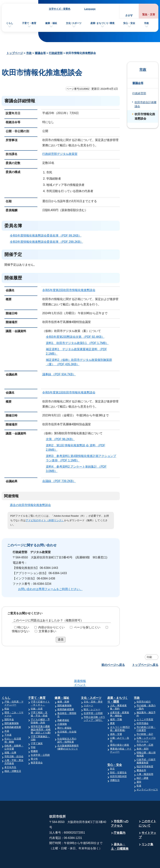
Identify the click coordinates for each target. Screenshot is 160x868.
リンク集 (147, 830)
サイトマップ (147, 821)
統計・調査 (143, 764)
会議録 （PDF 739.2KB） (61, 481)
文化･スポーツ (74, 23)
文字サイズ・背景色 (60, 9)
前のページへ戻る (113, 665)
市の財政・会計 (145, 720)
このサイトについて (147, 809)
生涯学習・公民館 (40, 741)
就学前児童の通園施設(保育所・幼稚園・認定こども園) (41, 715)
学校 (33, 733)
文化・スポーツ (91, 684)
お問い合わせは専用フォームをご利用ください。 (50, 589)
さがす (129, 15)
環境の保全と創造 (120, 731)
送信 (61, 639)
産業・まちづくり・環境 (118, 685)
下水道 (8, 721)
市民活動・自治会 (14, 742)
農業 (112, 709)
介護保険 (62, 710)
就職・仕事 (10, 738)
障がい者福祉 (64, 714)
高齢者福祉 (63, 706)
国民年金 (9, 705)
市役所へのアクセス (120, 809)
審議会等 (40, 53)
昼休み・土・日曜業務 (120, 832)
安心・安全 (129, 23)
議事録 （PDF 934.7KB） (61, 374)
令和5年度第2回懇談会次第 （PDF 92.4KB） (77, 337)
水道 (7, 717)
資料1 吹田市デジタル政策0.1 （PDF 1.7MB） (79, 343)
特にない (23, 627)
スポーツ (88, 691)
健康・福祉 (51, 23)
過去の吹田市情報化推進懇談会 (30, 505)
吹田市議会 (143, 709)
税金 (7, 694)
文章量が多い (47, 631)
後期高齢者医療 (13, 713)
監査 (139, 771)
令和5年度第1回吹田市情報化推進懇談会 (69, 392)
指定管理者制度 (145, 752)
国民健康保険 (12, 709)
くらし (10, 23)
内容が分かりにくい (51, 627)
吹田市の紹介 (144, 687)
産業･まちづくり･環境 (102, 23)
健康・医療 (63, 687)
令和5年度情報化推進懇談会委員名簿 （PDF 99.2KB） (47, 236)
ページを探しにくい (87, 627)
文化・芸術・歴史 (93, 687)
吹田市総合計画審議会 (146, 104)
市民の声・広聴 (145, 731)
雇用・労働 (116, 705)
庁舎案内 (120, 818)
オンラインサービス (147, 775)
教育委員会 (37, 748)
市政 (146, 23)
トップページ (15, 53)
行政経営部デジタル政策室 (60, 154)
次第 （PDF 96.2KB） (62, 439)
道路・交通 (116, 720)
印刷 (149, 657)
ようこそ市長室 (145, 705)
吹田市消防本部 (118, 762)
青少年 (34, 745)
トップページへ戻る (145, 665)
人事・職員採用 (145, 760)
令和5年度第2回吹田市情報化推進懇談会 (69, 290)
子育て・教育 (29, 23)
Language (90, 9)
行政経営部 (56, 53)
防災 (112, 754)
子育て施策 (37, 729)
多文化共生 (10, 753)
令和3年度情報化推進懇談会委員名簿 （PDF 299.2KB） (48, 242)
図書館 (34, 737)
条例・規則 (143, 734)
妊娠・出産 (37, 694)
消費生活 (115, 766)
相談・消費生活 (13, 757)
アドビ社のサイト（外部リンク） (45, 520)
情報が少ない (21, 631)
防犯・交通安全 (118, 758)
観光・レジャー (92, 695)
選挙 (139, 768)
